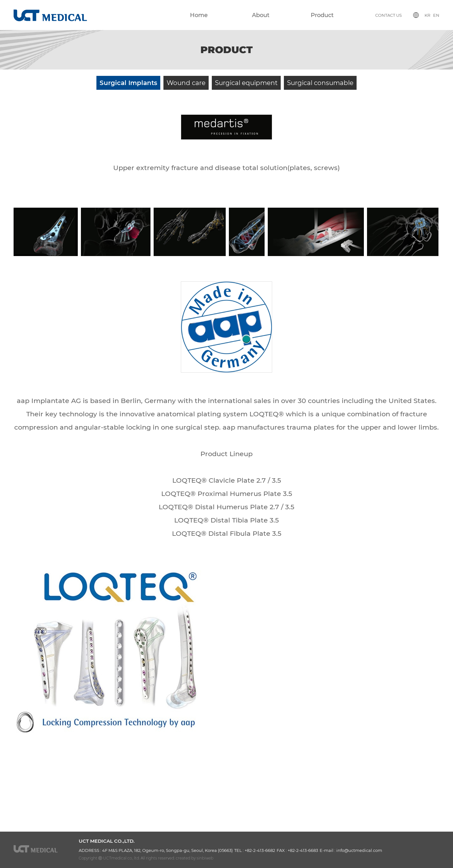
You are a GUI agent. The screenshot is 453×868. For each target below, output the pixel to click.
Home (199, 15)
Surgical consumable (320, 83)
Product (322, 15)
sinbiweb (205, 858)
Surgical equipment (246, 83)
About (261, 15)
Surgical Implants (128, 83)
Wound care (186, 83)
